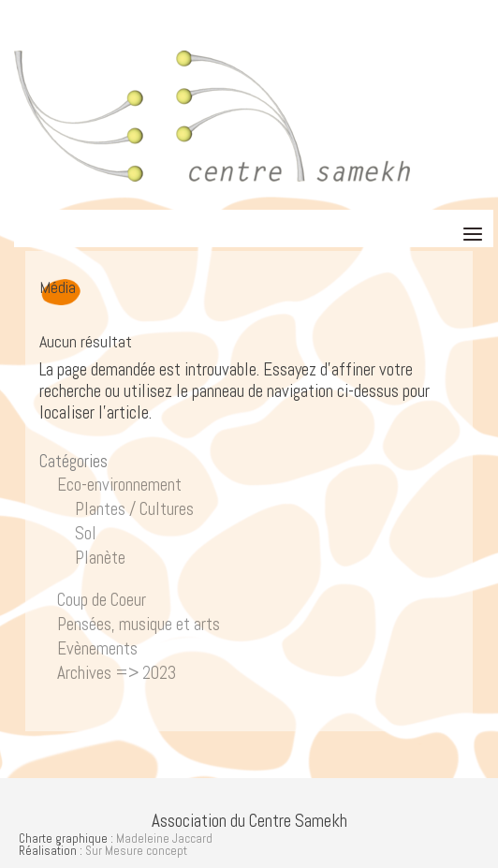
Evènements (97, 648)
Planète (100, 558)
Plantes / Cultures (134, 509)
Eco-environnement (119, 485)
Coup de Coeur (102, 600)
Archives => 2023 (117, 673)
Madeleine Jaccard (164, 839)
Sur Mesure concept (136, 851)
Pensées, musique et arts (139, 624)
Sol (86, 533)
